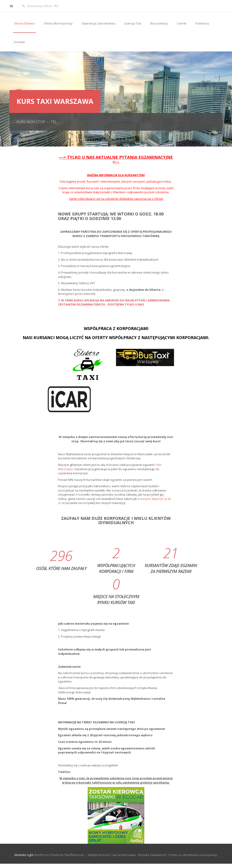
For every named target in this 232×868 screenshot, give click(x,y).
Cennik (182, 23)
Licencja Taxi (133, 23)
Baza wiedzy (159, 23)
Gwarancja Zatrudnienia (98, 23)
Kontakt (19, 42)
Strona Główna (24, 23)
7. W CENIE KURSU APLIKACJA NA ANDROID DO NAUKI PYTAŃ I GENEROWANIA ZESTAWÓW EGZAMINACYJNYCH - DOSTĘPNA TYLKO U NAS (114, 302)
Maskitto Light (24, 855)
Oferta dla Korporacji (58, 23)
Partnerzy (202, 23)
